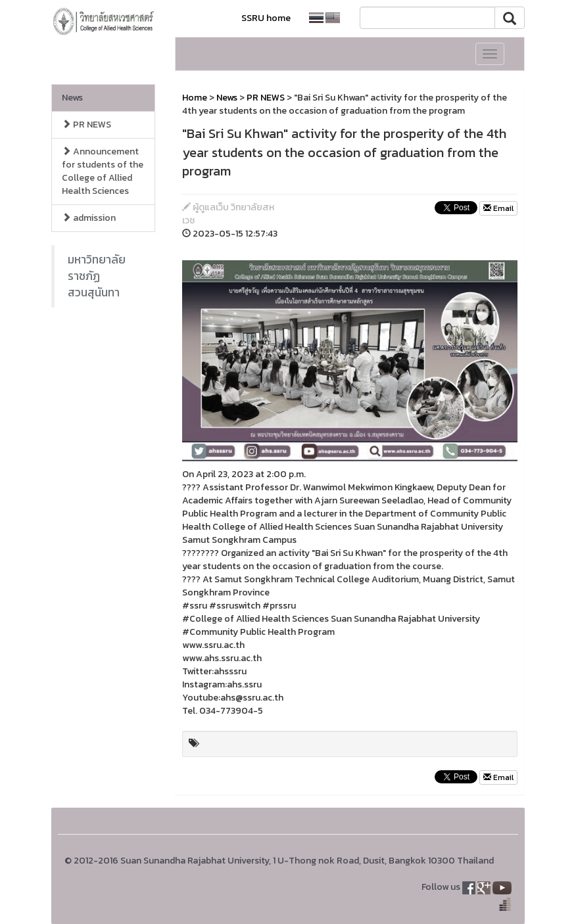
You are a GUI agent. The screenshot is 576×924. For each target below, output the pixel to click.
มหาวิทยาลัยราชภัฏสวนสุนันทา (97, 276)
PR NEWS (86, 125)
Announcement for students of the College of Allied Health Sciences (103, 171)
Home (195, 98)
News (72, 98)
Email (498, 208)
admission (89, 218)
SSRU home (266, 18)
